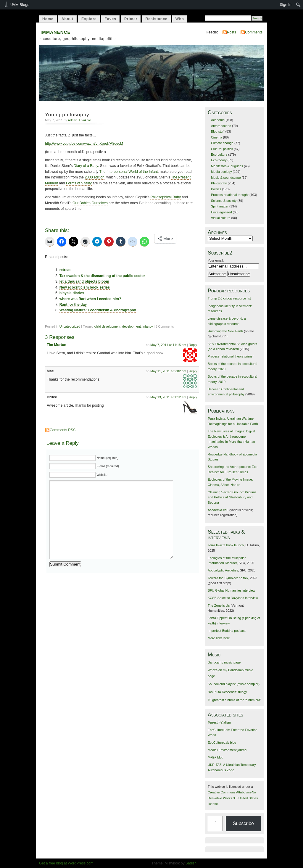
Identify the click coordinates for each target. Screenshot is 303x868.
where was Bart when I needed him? (90, 299)
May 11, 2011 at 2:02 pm (168, 371)
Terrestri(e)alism (219, 722)
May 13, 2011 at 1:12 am (168, 397)
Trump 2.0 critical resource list (229, 298)
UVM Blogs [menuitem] (20, 5)
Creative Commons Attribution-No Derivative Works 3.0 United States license (233, 798)
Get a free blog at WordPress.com (66, 863)
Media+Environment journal (227, 750)
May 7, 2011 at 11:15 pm (168, 345)
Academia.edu (218, 510)
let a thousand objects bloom (84, 281)
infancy (148, 326)
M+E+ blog (216, 757)
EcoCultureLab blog (222, 743)
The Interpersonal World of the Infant (129, 172)
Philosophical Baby (166, 197)
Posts (231, 32)
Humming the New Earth (225, 331)
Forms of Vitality (79, 183)
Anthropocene (221, 126)
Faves (110, 19)
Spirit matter (220, 206)
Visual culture (221, 218)
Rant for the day (73, 305)
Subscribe (243, 823)
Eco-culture (219, 154)
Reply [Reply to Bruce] (193, 397)
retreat (65, 270)
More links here (219, 638)
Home (48, 19)
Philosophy (219, 183)
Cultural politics (222, 149)
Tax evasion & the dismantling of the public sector (102, 276)
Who (180, 19)
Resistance (156, 19)
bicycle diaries (72, 293)
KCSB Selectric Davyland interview (233, 598)
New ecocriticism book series (85, 287)
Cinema (217, 137)
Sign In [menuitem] (286, 5)
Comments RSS (63, 430)
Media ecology (221, 172)
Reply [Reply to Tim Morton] (193, 345)
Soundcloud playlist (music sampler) (234, 684)
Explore (89, 19)
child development (107, 326)
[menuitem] (298, 5)
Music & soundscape (226, 178)
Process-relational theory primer (231, 356)
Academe (218, 120)
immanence (56, 32)
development (132, 326)
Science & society (224, 201)
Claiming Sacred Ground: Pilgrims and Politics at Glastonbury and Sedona (232, 497)
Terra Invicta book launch (226, 545)
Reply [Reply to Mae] (193, 371)
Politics (216, 189)
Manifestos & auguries (227, 166)
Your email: (216, 260)
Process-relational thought (230, 195)
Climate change (222, 143)
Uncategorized (70, 326)
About (67, 19)
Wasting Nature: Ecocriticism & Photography (98, 310)
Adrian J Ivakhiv (79, 120)
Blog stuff (218, 131)
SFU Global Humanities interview (231, 590)
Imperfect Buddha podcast (227, 631)
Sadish (191, 863)
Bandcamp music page (224, 662)
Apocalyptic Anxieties (223, 570)
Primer (131, 19)
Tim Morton (57, 345)
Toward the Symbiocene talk (228, 578)
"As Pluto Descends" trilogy (227, 692)
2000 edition (94, 177)
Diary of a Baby (86, 166)
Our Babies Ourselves (90, 203)
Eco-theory (219, 160)
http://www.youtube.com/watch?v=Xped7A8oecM (84, 144)
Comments (254, 32)
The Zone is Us (219, 605)
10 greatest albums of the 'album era (234, 700)
